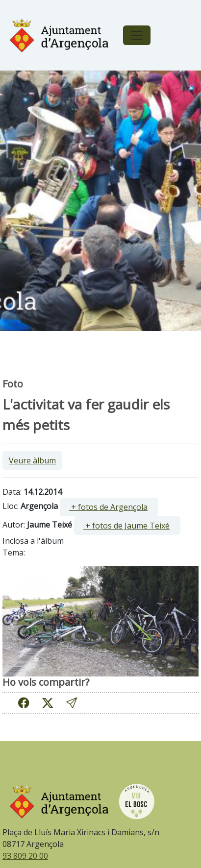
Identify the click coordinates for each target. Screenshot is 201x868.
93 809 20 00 (25, 856)
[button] (72, 703)
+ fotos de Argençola (108, 507)
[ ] (109, 507)
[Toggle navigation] (137, 35)
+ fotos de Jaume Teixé (126, 526)
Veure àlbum (32, 460)
